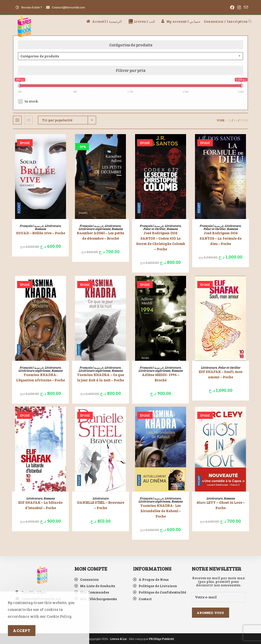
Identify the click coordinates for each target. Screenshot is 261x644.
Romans (40, 229)
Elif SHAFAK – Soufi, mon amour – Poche (221, 374)
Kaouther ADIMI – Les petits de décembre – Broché (100, 236)
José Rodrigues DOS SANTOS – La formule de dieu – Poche (220, 238)
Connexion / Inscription (226, 21)
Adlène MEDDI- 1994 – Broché (161, 377)
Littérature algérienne (94, 229)
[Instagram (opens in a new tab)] (239, 7)
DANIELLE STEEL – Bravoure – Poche (101, 505)
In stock (31, 101)
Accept (22, 630)
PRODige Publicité (162, 639)
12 (229, 120)
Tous (244, 120)
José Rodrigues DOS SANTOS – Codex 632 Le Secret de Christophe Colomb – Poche (161, 241)
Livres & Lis (119, 639)
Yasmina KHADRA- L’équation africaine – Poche (40, 377)
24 (236, 120)
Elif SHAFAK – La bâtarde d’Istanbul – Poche (40, 505)
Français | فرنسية (31, 226)
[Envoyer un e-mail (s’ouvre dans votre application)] (245, 7)
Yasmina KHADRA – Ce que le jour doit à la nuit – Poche (100, 377)
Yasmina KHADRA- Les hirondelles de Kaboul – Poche (160, 511)
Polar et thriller (154, 229)
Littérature (53, 226)
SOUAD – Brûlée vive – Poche (41, 233)
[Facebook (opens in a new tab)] (232, 7)
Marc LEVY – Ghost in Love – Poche (221, 505)
